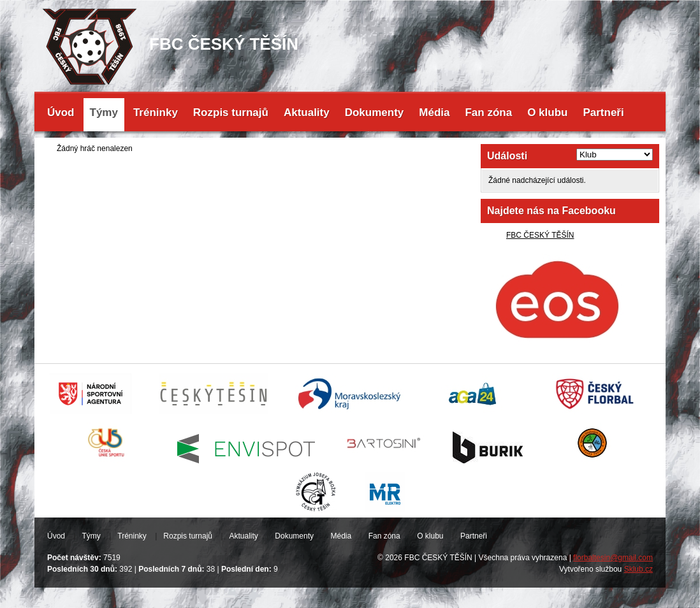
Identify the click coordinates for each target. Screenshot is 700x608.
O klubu (547, 112)
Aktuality (307, 112)
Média (434, 112)
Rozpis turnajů (231, 112)
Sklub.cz (638, 569)
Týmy (104, 112)
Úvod (61, 112)
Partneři (603, 112)
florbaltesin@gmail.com (613, 558)
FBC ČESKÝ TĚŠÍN (540, 235)
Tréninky (156, 112)
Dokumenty (375, 112)
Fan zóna (488, 112)
